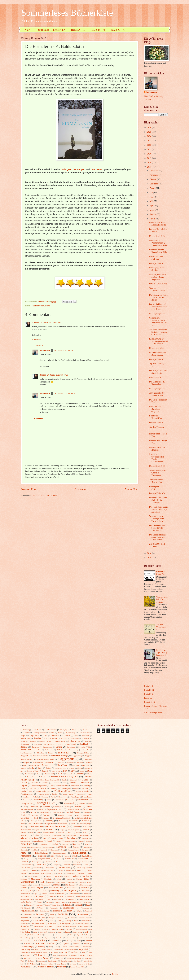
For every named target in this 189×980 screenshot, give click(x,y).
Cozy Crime (56, 771)
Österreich (61, 967)
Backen (24, 747)
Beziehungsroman (26, 753)
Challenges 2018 (60, 768)
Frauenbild (59, 800)
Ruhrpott (52, 918)
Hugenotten (38, 830)
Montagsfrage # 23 (157, 389)
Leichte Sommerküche (64, 862)
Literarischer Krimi (47, 870)
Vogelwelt (74, 952)
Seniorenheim (84, 926)
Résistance (71, 918)
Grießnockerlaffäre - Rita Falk (157, 449)
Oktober (153, 179)
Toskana (76, 944)
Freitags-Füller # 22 (157, 359)
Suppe (68, 932)
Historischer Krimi (36, 827)
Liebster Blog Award (83, 868)
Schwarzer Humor (82, 923)
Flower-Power (63, 797)
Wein (54, 955)
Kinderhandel (44, 844)
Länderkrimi (69, 873)
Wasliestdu (27, 955)
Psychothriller (69, 908)
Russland (61, 918)
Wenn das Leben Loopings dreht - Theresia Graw (157, 519)
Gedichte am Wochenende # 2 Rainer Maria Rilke (158, 243)
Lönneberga (80, 873)
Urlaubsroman (71, 949)
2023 (150, 141)
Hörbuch (86, 830)
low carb (73, 964)
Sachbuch (38, 920)
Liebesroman (64, 867)
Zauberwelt (41, 961)
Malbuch (58, 876)
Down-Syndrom (33, 777)
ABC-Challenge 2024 (153, 713)
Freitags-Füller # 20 (157, 493)
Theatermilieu (71, 938)
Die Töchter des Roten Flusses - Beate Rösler (158, 297)
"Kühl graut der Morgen (72, 169)
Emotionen (85, 783)
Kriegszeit (86, 850)
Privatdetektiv (26, 908)
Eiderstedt (24, 783)
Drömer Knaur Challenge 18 (49, 780)
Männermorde (46, 885)
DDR (65, 771)
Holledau (76, 827)
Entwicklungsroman (39, 786)
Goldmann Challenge (62, 818)
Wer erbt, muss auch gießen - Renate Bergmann (157, 277)
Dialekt (60, 774)
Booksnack (50, 762)
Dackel (82, 771)
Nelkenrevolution (42, 891)
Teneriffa (59, 938)
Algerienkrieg (70, 733)
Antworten (37, 339)
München (24, 888)
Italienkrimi (58, 835)
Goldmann (45, 818)
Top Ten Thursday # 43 (161, 627)
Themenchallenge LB (28, 941)
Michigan (24, 879)
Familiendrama (26, 791)
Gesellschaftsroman (73, 812)
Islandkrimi (25, 835)
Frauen (49, 800)
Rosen (43, 918)
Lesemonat (41, 864)
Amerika (37, 738)
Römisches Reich (84, 918)
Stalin (35, 932)
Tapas (88, 935)
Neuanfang (55, 891)
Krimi (23, 853)
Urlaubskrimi (46, 949)
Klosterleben (49, 847)
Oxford (57, 902)
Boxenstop (71, 762)
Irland (70, 832)
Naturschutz (85, 888)
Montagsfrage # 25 (157, 236)
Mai (152, 201)
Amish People (52, 738)
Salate (59, 921)
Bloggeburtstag (77, 756)
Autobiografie (72, 744)
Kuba (59, 856)
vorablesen (26, 967)
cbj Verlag (31, 964)
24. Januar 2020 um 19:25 (58, 375)
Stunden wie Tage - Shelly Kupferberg (162, 653)
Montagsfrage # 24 (157, 314)
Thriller (42, 940)
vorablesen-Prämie (45, 967)
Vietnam (64, 952)
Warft (90, 952)
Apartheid (33, 741)
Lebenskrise (49, 862)
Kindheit (55, 844)
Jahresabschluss (71, 835)
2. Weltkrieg (25, 730)
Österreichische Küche (78, 967)
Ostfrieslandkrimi (27, 902)
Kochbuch (61, 847)
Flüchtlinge (75, 797)
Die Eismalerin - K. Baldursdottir (157, 383)
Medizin (86, 876)
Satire (76, 921)
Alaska (60, 733)
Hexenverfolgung (84, 824)
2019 (150, 158)
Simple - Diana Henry (158, 284)
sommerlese (45, 351)
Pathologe (87, 902)
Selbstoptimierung (70, 926)
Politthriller (68, 905)
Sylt (87, 932)
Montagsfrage (27, 882)
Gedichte (78, 807)
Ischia (78, 832)
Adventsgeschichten (39, 733)
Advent (26, 733)
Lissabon (33, 870)
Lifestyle (23, 870)
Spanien (69, 929)
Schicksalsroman (38, 923)
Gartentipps (57, 807)
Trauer (86, 944)
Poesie (47, 905)
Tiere (78, 941)
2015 (150, 558)
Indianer (23, 832)
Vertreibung (54, 952)
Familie (85, 788)
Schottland (52, 923)
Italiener (47, 835)
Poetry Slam (56, 905)
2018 (150, 163)
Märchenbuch (70, 885)
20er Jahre (37, 730)
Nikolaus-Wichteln (48, 894)
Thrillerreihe (56, 941)
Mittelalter (48, 879)
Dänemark (74, 780)
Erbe (51, 786)
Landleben (24, 862)
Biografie (24, 756)
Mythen (35, 885)
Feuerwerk (80, 794)
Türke (57, 947)
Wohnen (87, 958)
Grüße (32, 821)
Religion (79, 911)
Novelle (52, 896)
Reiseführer (57, 911)
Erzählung (53, 788)
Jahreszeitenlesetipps (29, 838)
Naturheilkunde (72, 888)
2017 (150, 167)
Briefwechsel (34, 765)
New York (86, 891)
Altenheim (67, 736)
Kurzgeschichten (44, 859)
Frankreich (37, 800)
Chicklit (72, 768)
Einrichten (45, 783)
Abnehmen (76, 730)
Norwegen (40, 896)
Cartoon (49, 768)
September (154, 184)
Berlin (60, 750)
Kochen (76, 847)
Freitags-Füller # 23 (157, 263)
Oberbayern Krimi (83, 896)
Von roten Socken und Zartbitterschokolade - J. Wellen (158, 332)
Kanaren (59, 841)
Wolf (22, 961)
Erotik (23, 788)
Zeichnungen (53, 961)
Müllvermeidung (84, 885)
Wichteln (82, 955)
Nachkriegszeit (37, 888)
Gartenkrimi (46, 807)
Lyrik (60, 873)
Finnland (26, 797)
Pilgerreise (39, 905)
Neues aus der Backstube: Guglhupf (155, 409)
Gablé (25, 807)
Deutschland (49, 774)
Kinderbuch (26, 844)
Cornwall (45, 771)
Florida (53, 797)
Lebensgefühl (37, 862)
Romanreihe (83, 915)
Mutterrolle (72, 882)
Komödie (87, 847)
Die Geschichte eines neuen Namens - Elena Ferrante (158, 537)
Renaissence (28, 915)
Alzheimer (85, 736)
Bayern (59, 747)
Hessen (73, 824)
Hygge (62, 830)
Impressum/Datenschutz (51, 30)
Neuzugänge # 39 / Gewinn (157, 269)
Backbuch (84, 744)
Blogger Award (26, 759)
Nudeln (61, 896)
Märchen (57, 885)
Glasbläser (86, 815)
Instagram (148, 698)
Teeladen (37, 938)
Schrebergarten (65, 923)
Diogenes (80, 774)
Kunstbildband (87, 856)
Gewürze (61, 815)
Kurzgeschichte (29, 859)
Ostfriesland (85, 899)
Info (38, 832)
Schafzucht (86, 921)
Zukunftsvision (66, 961)
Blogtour (26, 762)
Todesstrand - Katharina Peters (157, 289)
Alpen (45, 736)
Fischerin (36, 797)
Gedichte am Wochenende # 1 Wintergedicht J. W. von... (158, 322)
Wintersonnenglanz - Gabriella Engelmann (158, 473)
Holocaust (86, 827)
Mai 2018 (39, 876)
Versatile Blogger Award (39, 952)
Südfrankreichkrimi (36, 935)
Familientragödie (43, 794)
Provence (39, 908)
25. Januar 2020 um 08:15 (65, 394)
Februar (153, 214)
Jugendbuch (72, 838)
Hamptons (62, 821)
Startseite (80, 489)
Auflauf (87, 741)
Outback (49, 902)
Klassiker (76, 844)
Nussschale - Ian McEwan (156, 258)
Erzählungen (65, 788)
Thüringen (70, 941)
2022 (150, 145)
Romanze (35, 918)
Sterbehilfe (44, 932)
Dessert (39, 774)
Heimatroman (63, 824)
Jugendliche (86, 838)
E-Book (85, 780)
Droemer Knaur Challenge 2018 (65, 777)
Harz (29, 824)
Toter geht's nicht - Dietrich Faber (157, 481)
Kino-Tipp (65, 844)
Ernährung (86, 786)
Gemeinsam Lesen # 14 (161, 573)
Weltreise (73, 955)
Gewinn (24, 815)
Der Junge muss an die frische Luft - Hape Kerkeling (158, 509)
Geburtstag (67, 807)
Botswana (61, 762)
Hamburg (50, 821)
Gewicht (87, 812)
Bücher (32, 768)
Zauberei (31, 961)
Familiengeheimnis (43, 791)
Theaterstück (85, 938)
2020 (150, 154)
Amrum (64, 738)
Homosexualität (26, 830)
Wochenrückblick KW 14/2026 (162, 599)
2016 (150, 553)
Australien (37, 744)
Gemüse (33, 812)
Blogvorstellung (38, 762)
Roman (63, 914)
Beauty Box (26, 750)
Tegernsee (48, 938)
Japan (45, 838)
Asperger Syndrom (45, 741)
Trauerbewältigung (27, 947)
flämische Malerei (47, 964)
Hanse (23, 824)
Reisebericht (45, 911)
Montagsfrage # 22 (157, 466)
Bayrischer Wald (84, 747)
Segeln (59, 926)
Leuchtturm (77, 865)
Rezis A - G (78, 30)
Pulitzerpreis (85, 908)
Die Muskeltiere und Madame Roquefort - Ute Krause (158, 307)
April (152, 206)
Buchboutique (47, 765)
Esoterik (76, 788)
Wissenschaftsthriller (74, 958)
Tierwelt (27, 944)
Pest (22, 905)
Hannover (86, 821)
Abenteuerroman (50, 730)
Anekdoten (86, 738)
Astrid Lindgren (60, 741)
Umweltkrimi (74, 947)
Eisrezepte (55, 783)
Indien (31, 832)
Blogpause (88, 759)
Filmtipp (89, 794)
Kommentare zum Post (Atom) (44, 496)
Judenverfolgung (57, 838)
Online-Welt (39, 899)
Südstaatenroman (61, 935)
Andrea (35, 323)
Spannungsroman (81, 929)
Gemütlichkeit (45, 812)
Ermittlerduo (75, 786)
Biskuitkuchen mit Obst (40, 756)
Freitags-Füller (45, 803)
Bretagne (89, 762)
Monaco (69, 879)
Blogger (87, 756)
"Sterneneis (96, 169)
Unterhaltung (25, 949)
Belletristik (49, 750)
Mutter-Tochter (61, 882)
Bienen (51, 753)
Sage (51, 921)
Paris (64, 902)
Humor (49, 829)
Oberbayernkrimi (26, 899)
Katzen (80, 841)
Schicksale (24, 923)
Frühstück (82, 804)
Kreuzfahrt (54, 850)
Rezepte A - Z (150, 702)
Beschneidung (73, 750)
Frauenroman (83, 800)
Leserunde (66, 865)
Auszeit (61, 744)
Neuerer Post (29, 489)
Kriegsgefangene (74, 850)
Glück (36, 818)
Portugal (78, 905)
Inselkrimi (61, 832)
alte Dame (77, 961)
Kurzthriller (69, 859)
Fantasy (55, 794)
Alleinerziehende (84, 733)
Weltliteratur (63, 955)
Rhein (52, 915)
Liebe (86, 865)
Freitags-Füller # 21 (157, 423)
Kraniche (34, 850)
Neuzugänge (70, 891)
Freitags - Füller (26, 804)
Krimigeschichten (60, 853)
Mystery (81, 882)
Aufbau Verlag (74, 741)
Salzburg (68, 921)
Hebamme (38, 824)
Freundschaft (69, 803)
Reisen (69, 911)
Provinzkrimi (54, 908)
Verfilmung (24, 952)
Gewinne (36, 815)
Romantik (24, 918)
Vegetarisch (84, 949)
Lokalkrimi (70, 870)
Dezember (154, 171)
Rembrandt (89, 911)
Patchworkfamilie (75, 902)
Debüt (90, 771)
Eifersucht (34, 783)
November (154, 175)
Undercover (86, 947)
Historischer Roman (56, 826)
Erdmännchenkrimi (62, 786)
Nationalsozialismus (56, 888)
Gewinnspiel (48, 815)
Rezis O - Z (118, 30)
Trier (50, 947)
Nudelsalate (70, 896)
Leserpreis (56, 865)
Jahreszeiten (85, 835)
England (24, 785)
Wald (83, 952)
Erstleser (43, 788)
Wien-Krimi (27, 958)
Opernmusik (58, 899)
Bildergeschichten (83, 753)
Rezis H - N (98, 30)
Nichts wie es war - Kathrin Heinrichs (158, 224)
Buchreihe (86, 765)
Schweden (25, 926)
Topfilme (66, 944)
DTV (73, 771)
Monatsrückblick (83, 879)
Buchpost (76, 765)
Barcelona (35, 747)
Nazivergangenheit (27, 891)
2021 (150, 149)
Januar (153, 219)
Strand (60, 932)
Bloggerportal (66, 759)
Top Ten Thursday (45, 943)
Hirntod (23, 827)
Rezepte (40, 914)
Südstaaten (49, 935)
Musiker (50, 882)
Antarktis (24, 741)
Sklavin (46, 929)
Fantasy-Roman (68, 794)
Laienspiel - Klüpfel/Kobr (156, 417)
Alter (76, 736)
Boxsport (80, 762)
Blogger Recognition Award (45, 759)
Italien (36, 835)
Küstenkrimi (83, 859)
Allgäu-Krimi (34, 736)
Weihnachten (41, 955)
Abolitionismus (87, 730)
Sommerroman (57, 929)
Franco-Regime (87, 797)
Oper (48, 899)
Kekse (88, 841)
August (153, 188)
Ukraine (64, 947)
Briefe (25, 765)
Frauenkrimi (70, 800)
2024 (150, 136)
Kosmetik (24, 850)
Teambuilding (25, 938)
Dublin (64, 780)
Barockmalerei (48, 747)
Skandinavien (26, 929)
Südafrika (24, 935)
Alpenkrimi (55, 736)
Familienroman (38, 306)
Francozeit (27, 800)
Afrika (52, 733)
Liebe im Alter (25, 868)
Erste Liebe (32, 788)
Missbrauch (35, 879)
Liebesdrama (49, 868)
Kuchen (66, 856)
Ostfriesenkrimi (71, 899)
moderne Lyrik (84, 964)
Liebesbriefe (38, 868)
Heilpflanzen (50, 824)
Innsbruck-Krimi (49, 832)
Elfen (64, 783)
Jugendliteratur (25, 841)
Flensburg (45, 797)
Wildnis (37, 958)
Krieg (63, 850)
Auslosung (25, 744)
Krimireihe (26, 856)
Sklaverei (37, 929)
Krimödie (42, 856)
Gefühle (40, 809)
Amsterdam (75, 738)
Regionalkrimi (28, 911)
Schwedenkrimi (39, 926)
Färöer (90, 804)
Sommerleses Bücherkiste (67, 13)
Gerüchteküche (58, 812)
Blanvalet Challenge (59, 756)
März (152, 210)
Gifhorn (70, 815)
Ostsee (39, 902)
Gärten (40, 821)
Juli (151, 192)
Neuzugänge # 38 (156, 348)
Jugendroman (38, 841)
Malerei (67, 876)
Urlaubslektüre (58, 949)
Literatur (60, 870)
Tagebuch (80, 935)
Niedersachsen (25, 894)
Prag (88, 905)
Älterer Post (131, 489)
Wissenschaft (59, 958)
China (80, 768)
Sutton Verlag (78, 932)
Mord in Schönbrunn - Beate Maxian (158, 354)
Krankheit (44, 850)
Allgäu (23, 736)
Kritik (52, 856)
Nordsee (61, 894)
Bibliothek (40, 753)
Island (48, 306)
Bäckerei (23, 768)
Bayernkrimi (71, 747)
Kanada (50, 841)
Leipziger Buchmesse (82, 862)
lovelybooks (61, 964)
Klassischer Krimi (35, 847)
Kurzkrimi (58, 859)
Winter (46, 958)
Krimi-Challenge (41, 853)
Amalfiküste (25, 738)
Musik (42, 882)
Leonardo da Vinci (27, 865)
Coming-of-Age (32, 771)
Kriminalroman (79, 853)
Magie (30, 876)
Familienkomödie (83, 791)
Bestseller (86, 750)
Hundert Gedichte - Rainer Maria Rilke (158, 251)
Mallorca (76, 876)
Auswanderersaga (50, 744)
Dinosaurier (69, 774)
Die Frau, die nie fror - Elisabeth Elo (158, 372)
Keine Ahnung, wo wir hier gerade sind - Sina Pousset (158, 341)
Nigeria (36, 894)
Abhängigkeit (65, 730)
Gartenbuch (34, 807)
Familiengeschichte (62, 791)
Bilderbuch (64, 753)
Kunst (74, 856)
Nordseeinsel (74, 894)
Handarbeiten (73, 821)
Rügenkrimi (25, 921)
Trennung (41, 947)
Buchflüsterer (63, 765)
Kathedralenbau (70, 841)
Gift (78, 815)
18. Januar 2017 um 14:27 (65, 351)
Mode (59, 879)
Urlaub (36, 949)
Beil (39, 750)
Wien (90, 955)
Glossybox (25, 818)
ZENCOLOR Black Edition (157, 545)
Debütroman (29, 774)
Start (28, 30)
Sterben (53, 932)
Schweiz (50, 926)
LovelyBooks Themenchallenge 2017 (43, 873)
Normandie (86, 894)
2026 (150, 128)
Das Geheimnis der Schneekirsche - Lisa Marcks (157, 528)
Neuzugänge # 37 (156, 377)
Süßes (72, 935)
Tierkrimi (89, 941)
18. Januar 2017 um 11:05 (50, 323)
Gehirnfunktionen (73, 809)
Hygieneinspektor (74, 830)
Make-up (48, 876)
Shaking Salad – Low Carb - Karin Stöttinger (158, 500)
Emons (73, 783)
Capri (40, 768)
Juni (152, 197)
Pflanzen (29, 905)
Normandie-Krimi (26, 896)
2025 (150, 132)
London (80, 870)
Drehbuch (44, 777)
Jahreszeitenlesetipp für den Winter (157, 394)
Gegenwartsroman (54, 809)
